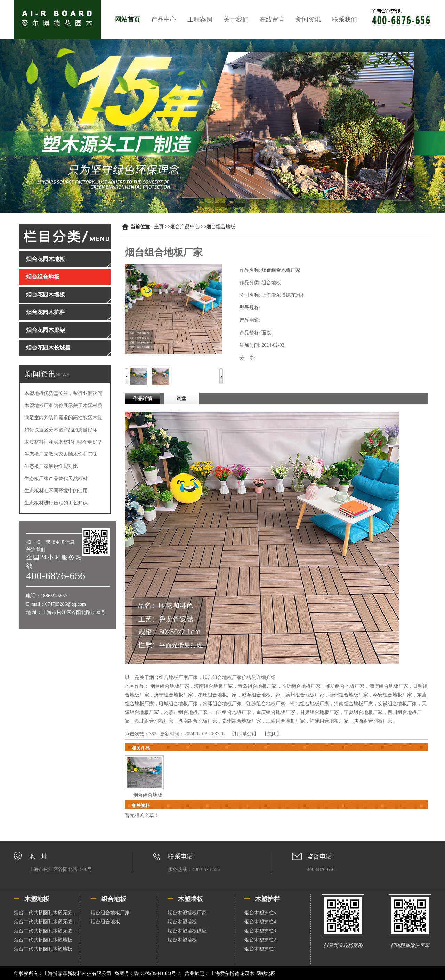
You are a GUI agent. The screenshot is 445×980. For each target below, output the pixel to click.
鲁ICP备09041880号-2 (157, 974)
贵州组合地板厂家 (242, 721)
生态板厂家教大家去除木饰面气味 (61, 454)
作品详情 (143, 399)
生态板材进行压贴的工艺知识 (56, 503)
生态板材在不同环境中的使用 (56, 491)
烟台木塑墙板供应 (187, 931)
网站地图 (266, 974)
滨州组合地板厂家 (305, 695)
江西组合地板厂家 (285, 721)
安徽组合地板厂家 (397, 704)
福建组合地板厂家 (329, 721)
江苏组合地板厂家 (266, 704)
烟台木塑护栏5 (260, 913)
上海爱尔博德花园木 (232, 974)
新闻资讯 (308, 19)
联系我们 (345, 19)
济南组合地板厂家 (213, 686)
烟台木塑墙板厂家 (187, 913)
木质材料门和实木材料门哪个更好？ (63, 442)
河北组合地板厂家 (310, 704)
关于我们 (236, 19)
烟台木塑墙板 (182, 922)
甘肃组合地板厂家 (319, 712)
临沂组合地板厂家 (301, 686)
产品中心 (164, 19)
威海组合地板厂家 (261, 695)
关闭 (272, 734)
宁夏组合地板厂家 (363, 712)
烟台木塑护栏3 (260, 931)
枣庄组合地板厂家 (217, 695)
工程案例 (200, 19)
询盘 (181, 399)
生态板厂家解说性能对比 (51, 466)
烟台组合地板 (221, 227)
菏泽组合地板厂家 (222, 704)
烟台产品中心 (185, 227)
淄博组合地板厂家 (389, 686)
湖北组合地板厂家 (154, 721)
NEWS (63, 375)
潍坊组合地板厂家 (345, 686)
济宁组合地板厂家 (173, 695)
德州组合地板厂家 (349, 695)
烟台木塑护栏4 (260, 922)
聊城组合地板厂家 (178, 704)
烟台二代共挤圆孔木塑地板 (43, 940)
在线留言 (272, 19)
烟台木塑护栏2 (260, 940)
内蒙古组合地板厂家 (186, 712)
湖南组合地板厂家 (198, 721)
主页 (159, 227)
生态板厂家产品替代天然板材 (56, 479)
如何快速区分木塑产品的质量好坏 (61, 430)
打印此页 (244, 734)
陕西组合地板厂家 (373, 721)
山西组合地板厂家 (232, 712)
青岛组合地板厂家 (257, 686)
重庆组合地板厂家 (276, 712)
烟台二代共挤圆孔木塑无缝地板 (47, 913)
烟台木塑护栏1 (260, 949)
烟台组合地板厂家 (170, 686)
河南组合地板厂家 (354, 704)
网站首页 (128, 19)
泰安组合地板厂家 (393, 695)
